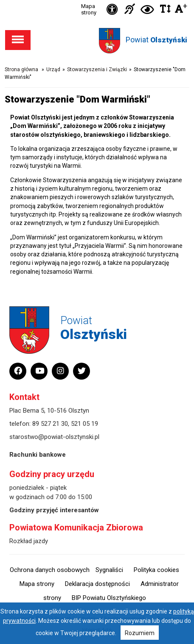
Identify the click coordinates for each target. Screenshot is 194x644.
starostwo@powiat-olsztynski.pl (54, 437)
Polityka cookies (156, 570)
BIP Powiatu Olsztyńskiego (109, 598)
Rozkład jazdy (29, 541)
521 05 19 (84, 424)
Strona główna (21, 69)
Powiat (156, 40)
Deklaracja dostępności (97, 584)
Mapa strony (89, 9)
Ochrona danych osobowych (50, 570)
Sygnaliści (109, 570)
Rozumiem (140, 633)
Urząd (53, 69)
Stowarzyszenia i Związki (97, 69)
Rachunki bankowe (38, 455)
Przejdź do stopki (97, 0)
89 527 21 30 (50, 424)
